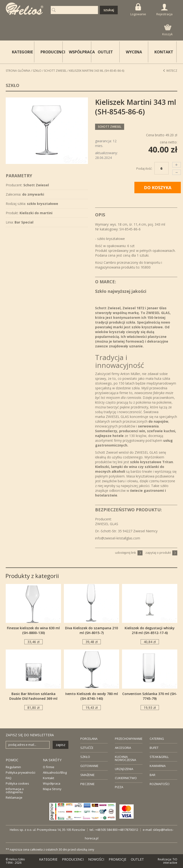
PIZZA (119, 787)
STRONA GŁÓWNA (18, 71)
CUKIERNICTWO (126, 778)
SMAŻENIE (87, 775)
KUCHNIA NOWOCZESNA (125, 758)
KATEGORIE (48, 859)
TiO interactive (170, 861)
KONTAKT (164, 52)
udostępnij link (129, 553)
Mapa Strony (52, 789)
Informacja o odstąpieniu (15, 790)
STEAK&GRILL (159, 757)
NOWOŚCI (96, 859)
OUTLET (105, 52)
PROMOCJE (117, 859)
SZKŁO (85, 757)
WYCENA (134, 52)
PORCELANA (89, 739)
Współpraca (52, 783)
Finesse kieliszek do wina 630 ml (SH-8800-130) (33, 630)
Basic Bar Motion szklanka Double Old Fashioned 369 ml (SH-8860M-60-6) (33, 698)
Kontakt (48, 778)
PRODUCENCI (52, 52)
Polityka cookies (17, 783)
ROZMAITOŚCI (160, 784)
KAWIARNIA (158, 766)
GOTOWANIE (89, 766)
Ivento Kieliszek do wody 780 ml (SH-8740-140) (92, 696)
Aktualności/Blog (55, 772)
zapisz (61, 745)
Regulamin (13, 767)
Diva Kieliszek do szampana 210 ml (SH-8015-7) (91, 630)
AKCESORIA (123, 748)
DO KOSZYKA (158, 188)
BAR (152, 775)
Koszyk (168, 30)
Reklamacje (14, 797)
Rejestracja (164, 10)
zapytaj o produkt (161, 553)
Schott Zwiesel (55, 71)
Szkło (37, 71)
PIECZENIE (87, 784)
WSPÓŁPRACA (80, 52)
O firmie (49, 767)
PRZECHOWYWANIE (129, 739)
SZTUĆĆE (87, 748)
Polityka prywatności (20, 772)
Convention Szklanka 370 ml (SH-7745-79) (150, 696)
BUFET (154, 748)
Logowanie (138, 10)
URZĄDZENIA (124, 769)
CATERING (157, 739)
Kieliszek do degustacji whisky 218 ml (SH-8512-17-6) (150, 630)
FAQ (9, 778)
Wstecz (170, 71)
